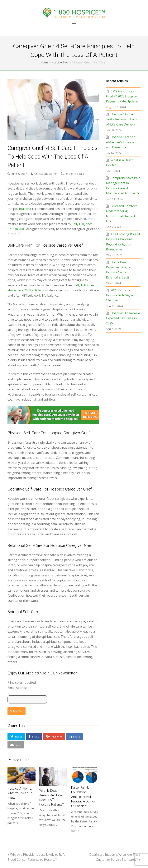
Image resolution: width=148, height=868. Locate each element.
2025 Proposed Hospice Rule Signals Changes (121, 295)
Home (44, 62)
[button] (16, 736)
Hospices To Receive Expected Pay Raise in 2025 (123, 318)
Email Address (19, 688)
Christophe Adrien (46, 174)
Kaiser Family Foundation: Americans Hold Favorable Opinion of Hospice (83, 797)
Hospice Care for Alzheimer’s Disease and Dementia (120, 142)
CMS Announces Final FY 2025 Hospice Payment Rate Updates (122, 96)
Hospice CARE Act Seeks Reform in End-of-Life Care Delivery (121, 119)
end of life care (75, 174)
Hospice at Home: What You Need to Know (20, 793)
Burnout (25, 209)
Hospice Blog (60, 62)
